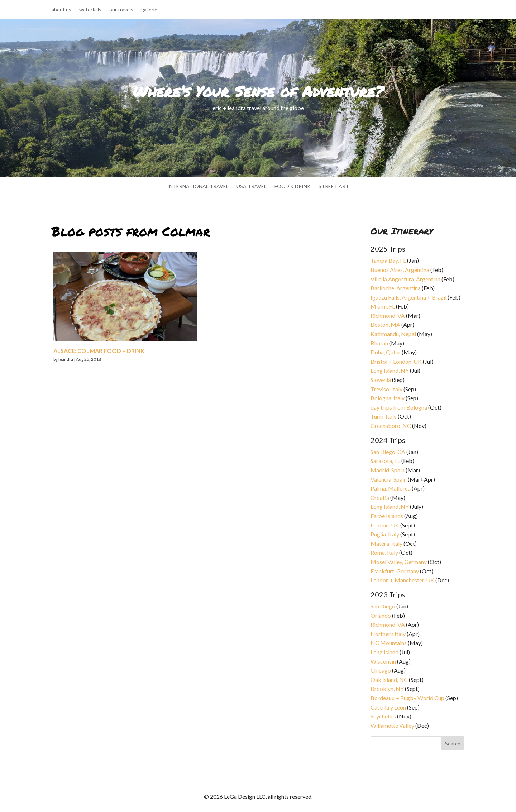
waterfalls (90, 10)
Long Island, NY (390, 370)
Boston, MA (385, 324)
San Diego (383, 606)
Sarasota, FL (385, 461)
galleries (150, 10)
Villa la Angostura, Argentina (405, 279)
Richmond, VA (388, 316)
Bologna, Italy (388, 398)
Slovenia (381, 380)
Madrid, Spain (388, 470)
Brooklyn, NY (387, 689)
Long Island (384, 652)
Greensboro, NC (391, 426)
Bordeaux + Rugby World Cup (407, 698)
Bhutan (379, 343)
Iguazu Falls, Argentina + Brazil (408, 297)
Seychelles (383, 716)
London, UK (385, 525)
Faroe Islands (387, 516)
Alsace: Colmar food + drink (99, 351)
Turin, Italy (384, 416)
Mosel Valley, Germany (399, 562)
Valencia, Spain (389, 479)
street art (334, 187)
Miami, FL (383, 306)
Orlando (381, 615)
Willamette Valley (392, 725)
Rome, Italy (384, 552)
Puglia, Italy (385, 534)
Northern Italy (388, 634)
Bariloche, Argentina (396, 288)
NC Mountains (389, 643)
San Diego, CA (388, 452)
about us (61, 10)
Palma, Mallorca (391, 488)
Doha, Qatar (386, 352)
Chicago (381, 670)
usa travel (252, 187)
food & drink (293, 187)
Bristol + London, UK (396, 361)
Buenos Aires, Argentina (400, 270)
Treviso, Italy (386, 389)
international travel (198, 187)
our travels (121, 10)
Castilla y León (388, 707)
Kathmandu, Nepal (393, 334)
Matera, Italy (386, 543)
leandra (66, 359)
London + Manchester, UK (403, 580)
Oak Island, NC (389, 680)
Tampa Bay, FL (388, 260)
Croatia (380, 498)
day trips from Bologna (399, 407)
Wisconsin (383, 661)
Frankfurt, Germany (395, 571)
